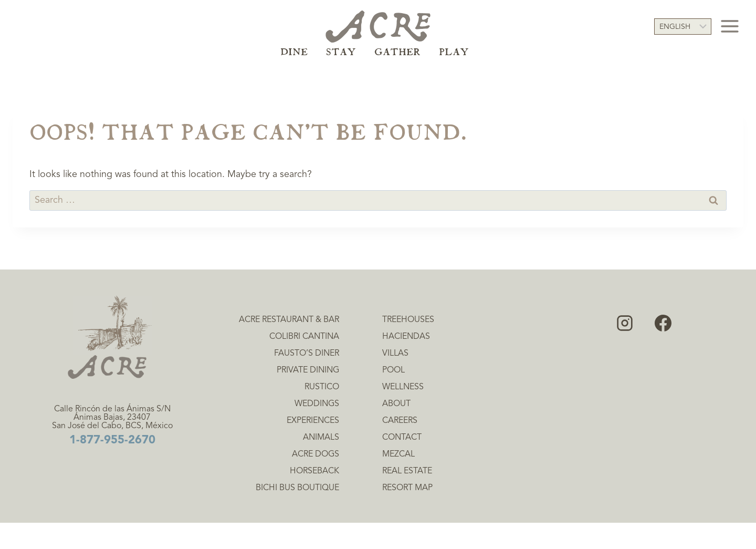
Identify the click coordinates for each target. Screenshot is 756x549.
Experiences (313, 421)
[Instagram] (625, 323)
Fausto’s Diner (307, 354)
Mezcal (398, 454)
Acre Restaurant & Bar (289, 320)
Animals (321, 438)
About (396, 404)
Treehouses (408, 320)
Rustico (322, 387)
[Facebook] (663, 323)
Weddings (317, 404)
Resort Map (407, 488)
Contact (402, 438)
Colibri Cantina (304, 337)
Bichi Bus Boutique (297, 488)
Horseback (314, 471)
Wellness (403, 387)
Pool (393, 370)
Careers (400, 421)
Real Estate (407, 471)
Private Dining (308, 370)
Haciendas (406, 337)
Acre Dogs (316, 454)
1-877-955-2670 (112, 440)
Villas (395, 354)
